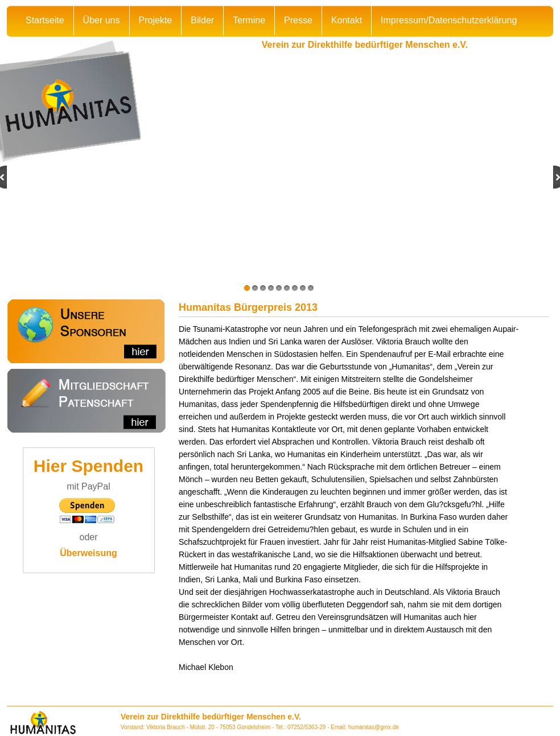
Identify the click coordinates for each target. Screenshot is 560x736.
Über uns (102, 20)
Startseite (45, 20)
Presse (298, 20)
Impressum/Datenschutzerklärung (449, 20)
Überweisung (88, 553)
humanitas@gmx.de (374, 727)
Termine (249, 20)
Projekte (156, 20)
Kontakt (347, 20)
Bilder (202, 20)
